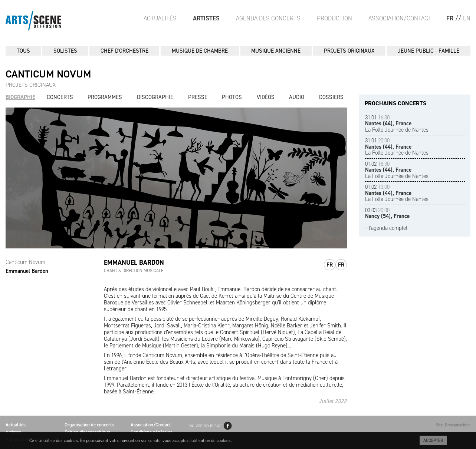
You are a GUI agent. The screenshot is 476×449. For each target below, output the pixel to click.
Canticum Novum (25, 262)
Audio (297, 97)
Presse (198, 97)
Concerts (60, 97)
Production (334, 18)
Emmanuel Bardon (27, 271)
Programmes (105, 97)
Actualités (160, 18)
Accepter (433, 440)
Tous (23, 51)
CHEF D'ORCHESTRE (124, 51)
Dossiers (331, 97)
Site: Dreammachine (453, 425)
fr (330, 265)
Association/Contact (400, 18)
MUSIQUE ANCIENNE (276, 51)
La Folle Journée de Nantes (397, 124)
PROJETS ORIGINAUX (349, 51)
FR (450, 18)
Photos (232, 97)
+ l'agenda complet (386, 228)
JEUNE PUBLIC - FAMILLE (429, 51)
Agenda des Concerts (268, 18)
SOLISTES (65, 51)
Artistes (206, 18)
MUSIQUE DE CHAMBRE (200, 51)
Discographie (155, 97)
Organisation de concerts (89, 425)
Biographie (20, 97)
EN (467, 18)
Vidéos (266, 97)
